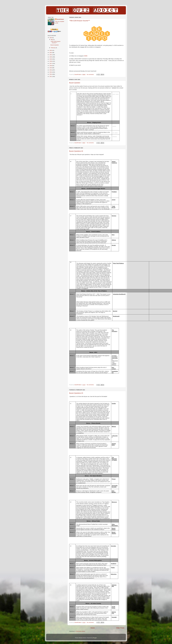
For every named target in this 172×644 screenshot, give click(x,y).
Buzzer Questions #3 (76, 393)
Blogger (95, 638)
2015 (51, 68)
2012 (51, 74)
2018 (51, 61)
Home (93, 628)
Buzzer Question (75, 83)
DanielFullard (60, 19)
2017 (51, 63)
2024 (51, 38)
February (53, 48)
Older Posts (120, 628)
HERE (86, 56)
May (52, 40)
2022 (51, 53)
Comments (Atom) (80, 631)
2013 (51, 72)
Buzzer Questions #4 (76, 151)
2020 (51, 57)
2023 (51, 50)
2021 (51, 55)
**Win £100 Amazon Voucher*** (80, 21)
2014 (51, 70)
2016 (51, 66)
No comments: (90, 74)
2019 (51, 59)
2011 (51, 76)
